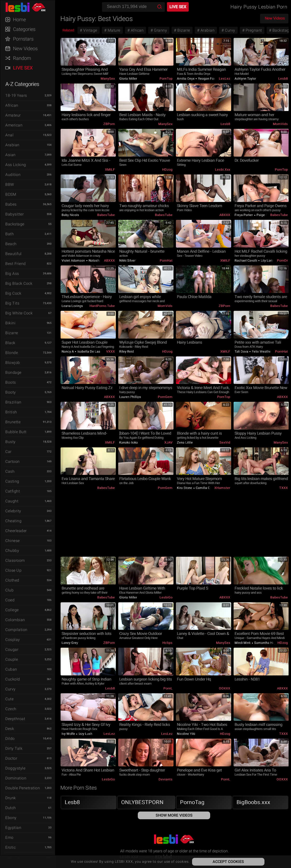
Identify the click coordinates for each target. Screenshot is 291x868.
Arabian (12, 145)
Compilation (16, 630)
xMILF (110, 170)
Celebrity (13, 511)
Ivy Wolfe (69, 734)
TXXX (284, 488)
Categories (24, 29)
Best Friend (16, 264)
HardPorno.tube (102, 306)
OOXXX (225, 688)
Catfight (13, 491)
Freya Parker (244, 215)
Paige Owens (266, 215)
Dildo (10, 739)
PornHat (166, 260)
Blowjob (13, 363)
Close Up (13, 570)
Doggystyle (15, 768)
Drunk (11, 798)
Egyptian (13, 828)
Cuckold (13, 679)
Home (19, 20)
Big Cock (13, 293)
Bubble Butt (16, 432)
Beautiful (14, 254)
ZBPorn (109, 124)
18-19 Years (16, 95)
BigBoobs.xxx (253, 802)
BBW (10, 184)
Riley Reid (126, 351)
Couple (12, 659)
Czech (11, 709)
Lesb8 (283, 79)
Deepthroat (15, 719)
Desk (10, 729)
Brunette (13, 422)
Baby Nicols (70, 215)
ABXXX (225, 215)
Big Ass (12, 274)
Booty (11, 392)
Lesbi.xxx (223, 170)
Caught (12, 501)
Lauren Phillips (130, 397)
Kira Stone (185, 488)
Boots (11, 382)
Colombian (15, 620)
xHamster (222, 488)
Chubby (12, 551)
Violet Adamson (74, 260)
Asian (10, 155)
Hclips (167, 643)
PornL (168, 688)
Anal (9, 135)
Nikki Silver (127, 260)
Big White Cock (19, 313)
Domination (16, 778)
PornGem (165, 397)
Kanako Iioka (128, 442)
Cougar (12, 649)
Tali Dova (242, 351)
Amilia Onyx (186, 79)
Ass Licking (16, 165)
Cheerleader (16, 531)
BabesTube (106, 215)
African (12, 105)
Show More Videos (174, 815)
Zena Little (185, 442)
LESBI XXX (30, 7)
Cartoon (13, 462)
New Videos (25, 49)
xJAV (168, 442)
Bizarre (12, 333)
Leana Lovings (72, 306)
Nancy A (68, 351)
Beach (11, 244)
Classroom (15, 560)
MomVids (280, 124)
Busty (10, 442)
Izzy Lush (85, 734)
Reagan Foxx (207, 79)
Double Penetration (23, 788)
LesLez (225, 79)
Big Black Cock (19, 283)
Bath (10, 234)
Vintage (90, 30)
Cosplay (13, 640)
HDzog (167, 170)
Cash (10, 471)
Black (10, 343)
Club (9, 590)
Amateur (13, 115)
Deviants (166, 779)
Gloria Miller (128, 79)
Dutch (11, 808)
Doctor (11, 758)
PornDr (282, 260)
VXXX (111, 351)
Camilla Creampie (209, 488)
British (11, 412)
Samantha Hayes (267, 643)
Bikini (10, 323)
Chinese (13, 541)
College (12, 610)
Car (8, 452)
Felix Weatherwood (265, 351)
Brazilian (13, 402)
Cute (9, 699)
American (14, 125)
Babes (11, 204)
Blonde (12, 353)
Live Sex (23, 68)
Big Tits (12, 303)
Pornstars (23, 39)
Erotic (10, 847)
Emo (9, 837)
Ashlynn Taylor (245, 79)
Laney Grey (70, 643)
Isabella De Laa (88, 351)
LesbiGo (166, 597)
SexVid (225, 442)
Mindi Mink (243, 643)
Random (22, 58)
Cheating (13, 521)
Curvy (10, 689)
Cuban (11, 669)
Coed (10, 600)
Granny (160, 30)
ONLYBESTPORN (142, 802)
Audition (13, 175)
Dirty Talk (14, 748)
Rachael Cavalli (246, 260)
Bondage (13, 372)
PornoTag (192, 802)
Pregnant (253, 30)
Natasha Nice (98, 260)
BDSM (11, 194)
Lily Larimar (269, 260)
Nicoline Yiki (186, 734)
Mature (113, 30)
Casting (12, 481)
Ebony (11, 818)
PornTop (166, 79)
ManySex (108, 79)
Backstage (15, 224)
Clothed (12, 580)
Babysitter (14, 214)
